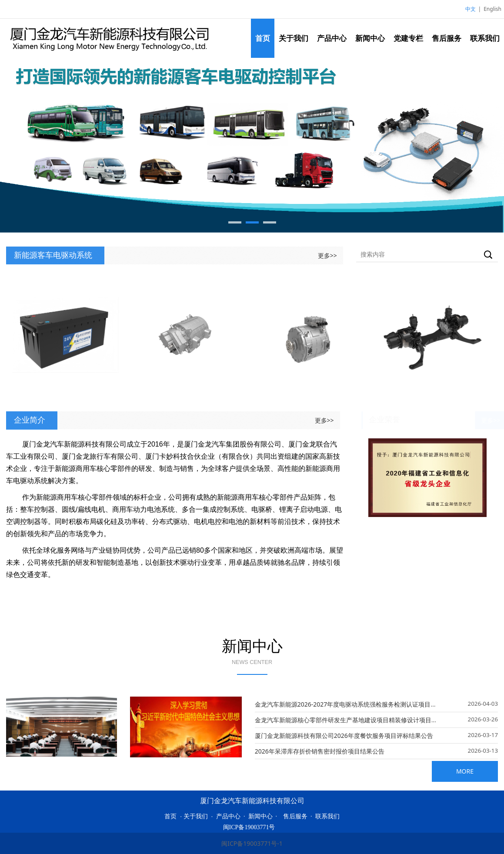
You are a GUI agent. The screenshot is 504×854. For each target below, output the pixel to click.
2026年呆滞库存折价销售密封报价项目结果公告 (320, 751)
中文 (471, 9)
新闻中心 (370, 38)
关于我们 (294, 38)
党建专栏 (408, 38)
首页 (263, 38)
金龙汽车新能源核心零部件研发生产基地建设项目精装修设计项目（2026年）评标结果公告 (377, 720)
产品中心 (332, 38)
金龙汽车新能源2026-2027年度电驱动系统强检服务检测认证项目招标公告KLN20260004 (375, 704)
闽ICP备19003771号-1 (252, 843)
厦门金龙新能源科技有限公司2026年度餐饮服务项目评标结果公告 (344, 736)
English (492, 9)
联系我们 (485, 38)
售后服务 (447, 38)
